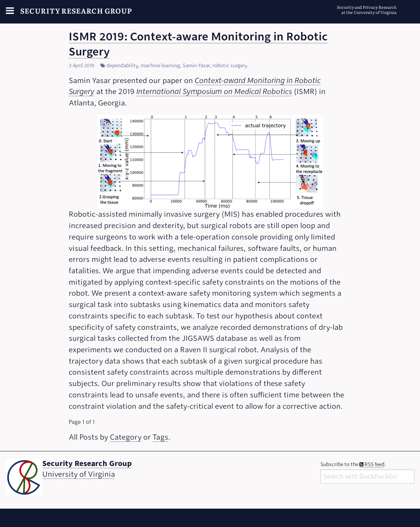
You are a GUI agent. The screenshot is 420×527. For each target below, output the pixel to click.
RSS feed (372, 464)
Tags (160, 437)
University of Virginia (79, 474)
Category (126, 437)
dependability (122, 66)
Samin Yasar (196, 66)
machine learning (160, 66)
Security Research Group (76, 10)
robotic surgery (230, 66)
